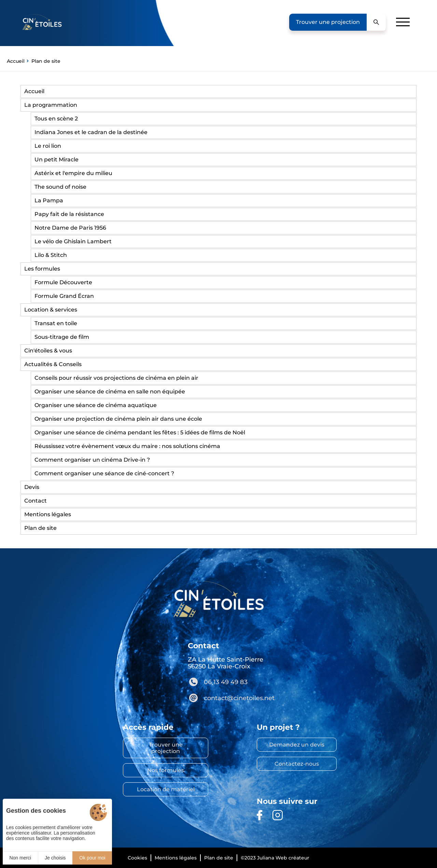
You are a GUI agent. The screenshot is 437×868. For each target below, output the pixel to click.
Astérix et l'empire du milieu (73, 173)
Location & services (51, 310)
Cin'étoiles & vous (48, 351)
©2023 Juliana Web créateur (275, 858)
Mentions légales (48, 514)
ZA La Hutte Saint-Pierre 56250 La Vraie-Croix (225, 663)
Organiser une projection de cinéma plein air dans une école (118, 419)
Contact (36, 501)
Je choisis (55, 858)
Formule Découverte (63, 282)
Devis (32, 487)
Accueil (34, 91)
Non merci (20, 858)
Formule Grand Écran (64, 296)
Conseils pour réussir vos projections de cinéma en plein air (116, 378)
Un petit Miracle (57, 160)
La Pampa (49, 200)
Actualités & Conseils (53, 364)
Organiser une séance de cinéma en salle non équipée (110, 392)
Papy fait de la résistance (69, 214)
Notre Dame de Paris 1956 (70, 228)
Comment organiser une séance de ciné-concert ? (104, 473)
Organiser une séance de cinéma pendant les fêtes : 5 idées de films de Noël (140, 432)
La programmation (51, 105)
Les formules (42, 269)
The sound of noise (60, 187)
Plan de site (40, 528)
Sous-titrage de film (62, 337)
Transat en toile (56, 323)
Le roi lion (48, 146)
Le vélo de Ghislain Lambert (73, 241)
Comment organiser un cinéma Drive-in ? (92, 460)
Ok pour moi (92, 858)
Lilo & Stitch (51, 255)
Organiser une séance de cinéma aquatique (96, 405)
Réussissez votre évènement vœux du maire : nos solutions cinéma (127, 446)
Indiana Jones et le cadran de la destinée (91, 132)
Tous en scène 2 (56, 119)
